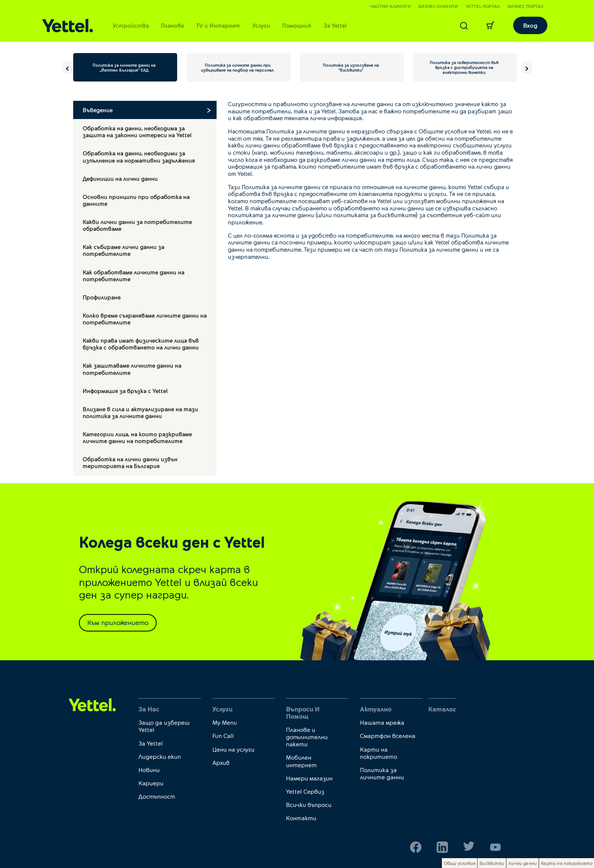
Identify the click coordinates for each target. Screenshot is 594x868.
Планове (172, 25)
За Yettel (335, 25)
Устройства (131, 25)
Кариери (151, 783)
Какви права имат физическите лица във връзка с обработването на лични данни (141, 344)
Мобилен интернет (301, 761)
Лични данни (522, 863)
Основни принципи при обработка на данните (136, 200)
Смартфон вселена (388, 736)
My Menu (225, 722)
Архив (221, 762)
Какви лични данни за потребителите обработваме (137, 225)
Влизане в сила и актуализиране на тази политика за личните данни (140, 412)
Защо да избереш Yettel (164, 726)
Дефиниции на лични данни (120, 179)
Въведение (98, 110)
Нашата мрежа (382, 722)
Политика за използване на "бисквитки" (351, 67)
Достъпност (157, 796)
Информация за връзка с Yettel (125, 391)
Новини (149, 770)
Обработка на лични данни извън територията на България (130, 462)
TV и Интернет (218, 25)
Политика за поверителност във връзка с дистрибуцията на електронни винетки (464, 67)
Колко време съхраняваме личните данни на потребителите (145, 319)
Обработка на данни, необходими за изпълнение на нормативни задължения (139, 157)
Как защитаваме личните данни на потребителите (132, 369)
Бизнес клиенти (438, 6)
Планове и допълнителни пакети (307, 737)
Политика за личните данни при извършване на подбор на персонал (237, 67)
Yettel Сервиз (305, 791)
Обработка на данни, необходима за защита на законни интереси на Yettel (137, 132)
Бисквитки (492, 863)
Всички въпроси (309, 805)
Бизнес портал (526, 6)
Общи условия (460, 863)
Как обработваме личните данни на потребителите (134, 276)
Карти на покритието (379, 753)
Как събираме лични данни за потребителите (123, 250)
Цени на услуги (233, 749)
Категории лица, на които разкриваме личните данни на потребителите (137, 437)
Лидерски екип (160, 756)
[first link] (92, 704)
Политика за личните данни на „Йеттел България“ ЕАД (124, 67)
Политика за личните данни (382, 773)
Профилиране (102, 297)
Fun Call (223, 736)
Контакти (301, 818)
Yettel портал (483, 6)
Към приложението (118, 622)
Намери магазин (309, 778)
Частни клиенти (390, 6)
